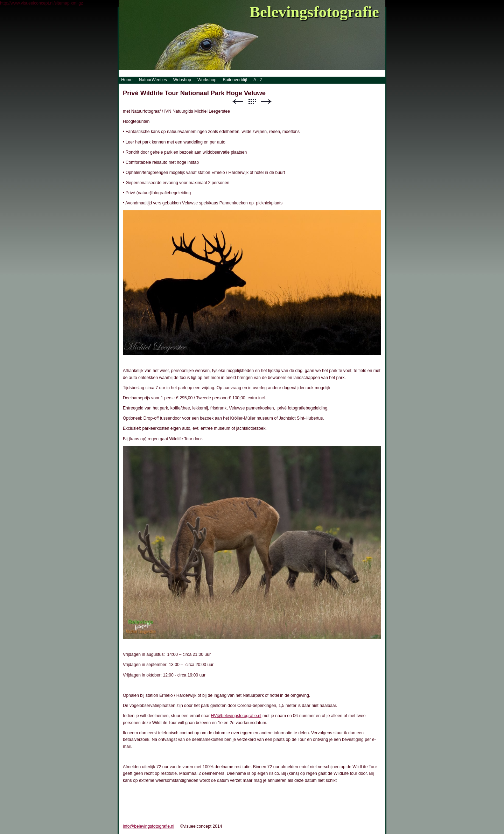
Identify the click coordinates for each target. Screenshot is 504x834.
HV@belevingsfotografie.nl (236, 716)
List (252, 102)
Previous (238, 102)
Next (266, 102)
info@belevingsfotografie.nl (149, 826)
